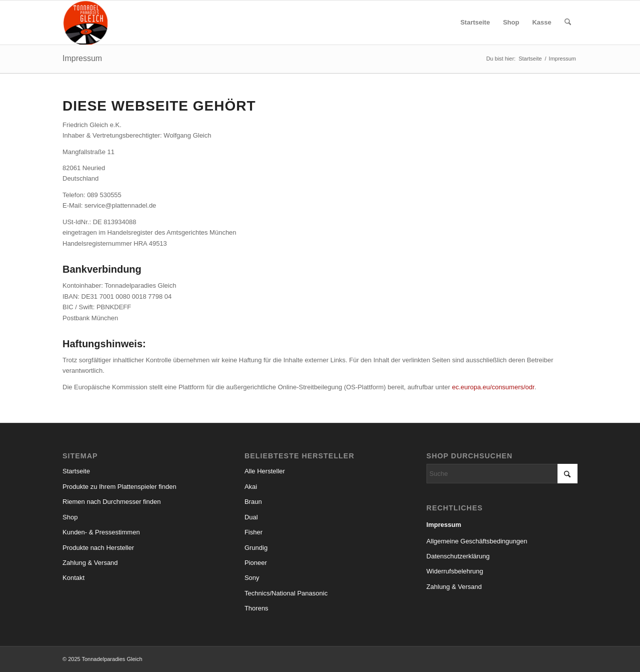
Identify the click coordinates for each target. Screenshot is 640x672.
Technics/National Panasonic (286, 593)
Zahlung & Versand (90, 563)
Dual (251, 517)
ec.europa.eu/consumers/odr (493, 387)
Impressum (82, 58)
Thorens (256, 608)
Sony (252, 578)
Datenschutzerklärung (458, 556)
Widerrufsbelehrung (455, 571)
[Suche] (568, 23)
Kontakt (73, 578)
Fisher (253, 532)
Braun (253, 502)
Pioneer (256, 563)
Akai (251, 487)
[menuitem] (475, 23)
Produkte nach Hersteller (98, 548)
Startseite (76, 471)
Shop (70, 517)
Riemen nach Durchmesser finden (112, 502)
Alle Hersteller (265, 471)
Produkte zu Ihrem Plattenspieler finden (119, 487)
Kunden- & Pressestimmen (101, 532)
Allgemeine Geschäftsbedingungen (477, 541)
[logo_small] (86, 23)
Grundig (256, 548)
